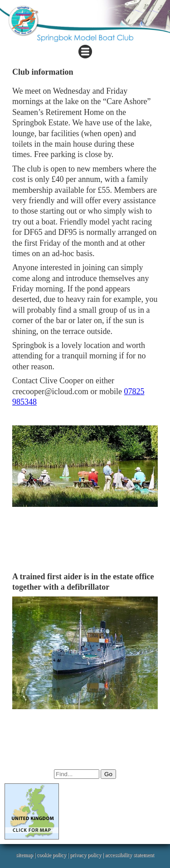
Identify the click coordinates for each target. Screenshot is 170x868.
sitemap (24, 855)
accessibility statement (130, 855)
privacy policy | (87, 855)
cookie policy (51, 855)
